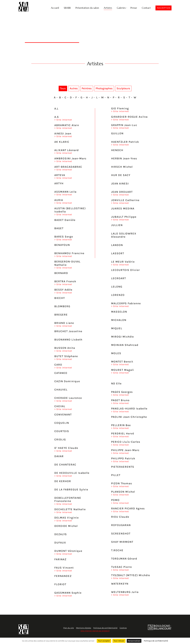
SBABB (67, 8)
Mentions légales (84, 628)
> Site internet (63, 120)
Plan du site (69, 628)
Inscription (163, 8)
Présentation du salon (87, 8)
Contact (146, 8)
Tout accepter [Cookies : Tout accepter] (104, 641)
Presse (134, 8)
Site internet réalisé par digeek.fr (95, 631)
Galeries (121, 8)
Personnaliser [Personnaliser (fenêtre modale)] (134, 641)
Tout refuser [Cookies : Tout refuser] (119, 641)
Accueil (55, 8)
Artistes (108, 8)
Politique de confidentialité (105, 628)
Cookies (123, 628)
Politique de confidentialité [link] (156, 641)
